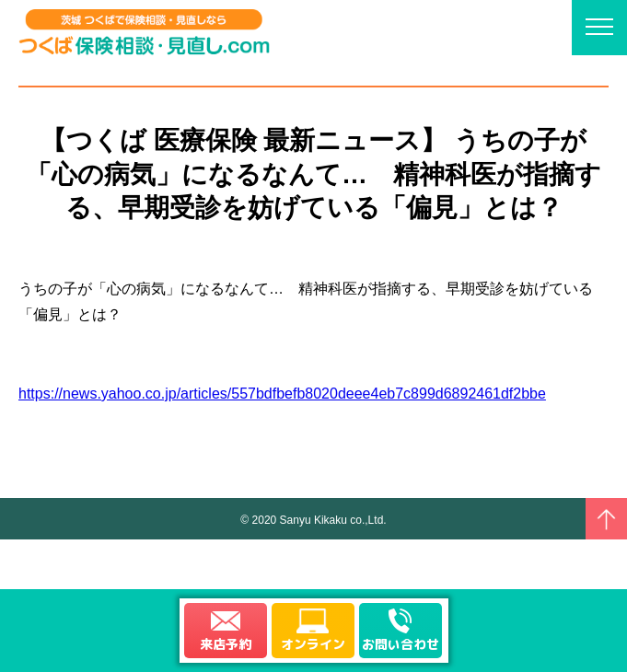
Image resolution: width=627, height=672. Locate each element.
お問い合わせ (401, 644)
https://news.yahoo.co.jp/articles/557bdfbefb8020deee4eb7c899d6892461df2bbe (282, 394)
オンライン (313, 644)
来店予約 (226, 644)
